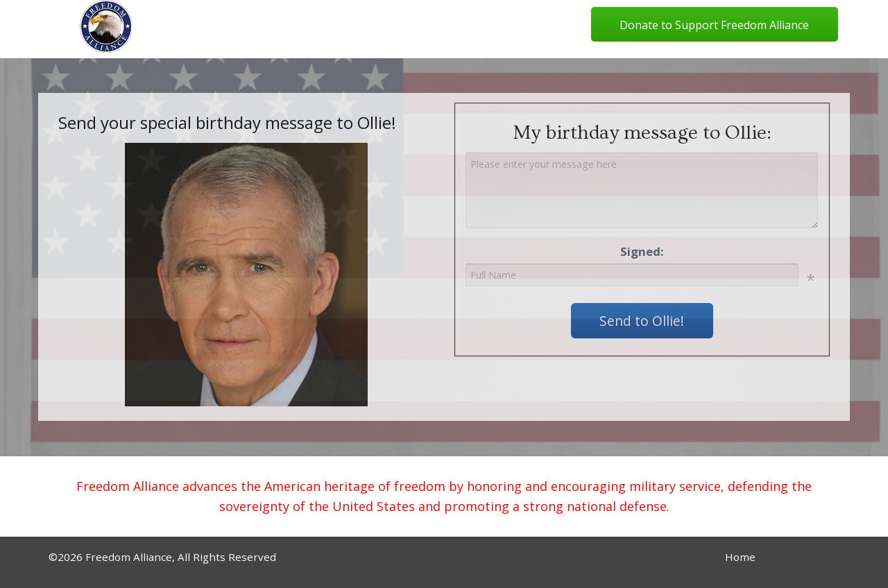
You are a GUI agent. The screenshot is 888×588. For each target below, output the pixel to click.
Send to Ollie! (642, 321)
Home (740, 557)
